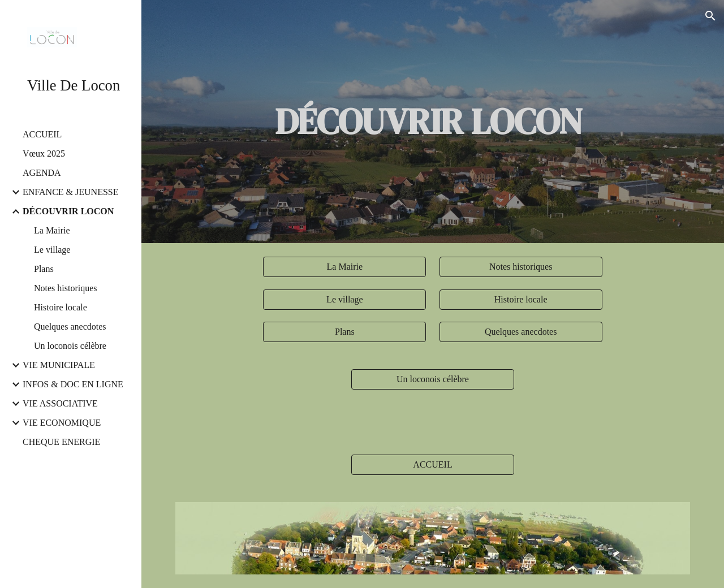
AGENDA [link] (42, 173)
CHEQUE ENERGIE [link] (61, 442)
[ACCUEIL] (433, 465)
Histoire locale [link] (61, 307)
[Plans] (344, 332)
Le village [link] (52, 250)
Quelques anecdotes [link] (70, 327)
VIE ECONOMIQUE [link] (62, 423)
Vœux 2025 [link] (44, 154)
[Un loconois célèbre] (433, 379)
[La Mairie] (344, 267)
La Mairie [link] (52, 230)
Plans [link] (44, 269)
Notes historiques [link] (66, 288)
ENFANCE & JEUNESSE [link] (71, 192)
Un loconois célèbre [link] (70, 346)
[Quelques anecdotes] (521, 332)
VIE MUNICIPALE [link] (59, 365)
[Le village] (344, 300)
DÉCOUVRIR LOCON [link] (68, 211)
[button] (710, 16)
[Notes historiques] (521, 267)
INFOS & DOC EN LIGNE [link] (73, 384)
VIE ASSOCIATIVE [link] (60, 403)
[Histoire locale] (521, 300)
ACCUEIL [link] (42, 134)
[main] (432, 122)
